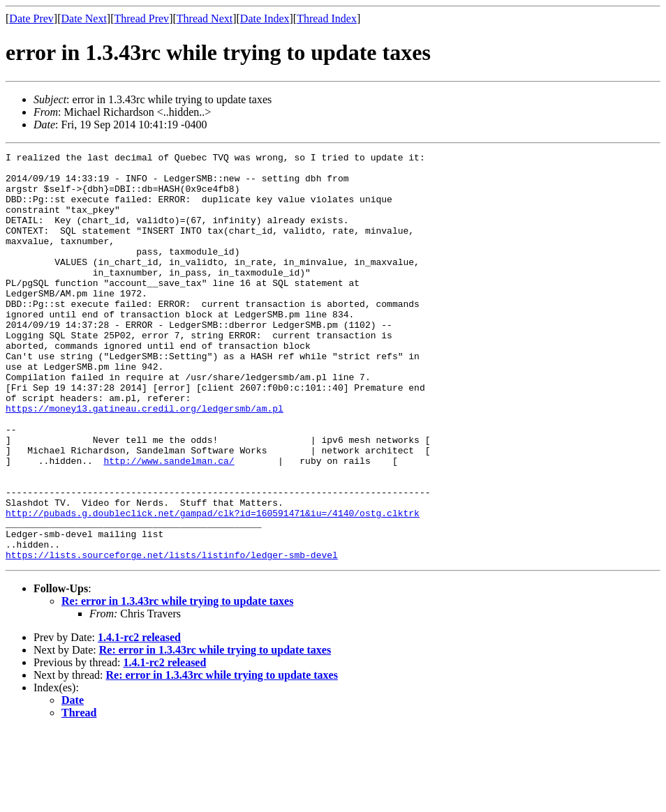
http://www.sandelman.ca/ (169, 523)
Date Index (265, 18)
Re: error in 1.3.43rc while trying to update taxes (177, 683)
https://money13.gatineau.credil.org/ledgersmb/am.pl (145, 460)
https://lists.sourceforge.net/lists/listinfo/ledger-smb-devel (172, 636)
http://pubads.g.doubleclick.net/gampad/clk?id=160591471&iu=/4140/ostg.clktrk (213, 586)
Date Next (84, 18)
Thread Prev (141, 18)
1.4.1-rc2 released (139, 719)
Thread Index (327, 18)
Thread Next (205, 18)
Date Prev (31, 18)
